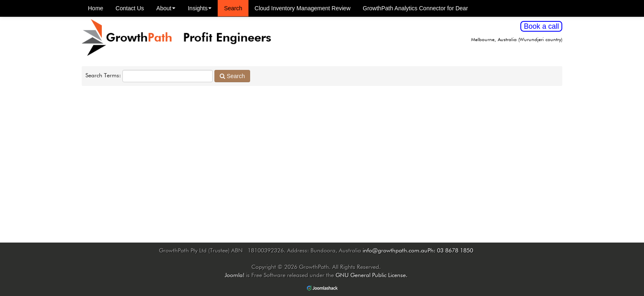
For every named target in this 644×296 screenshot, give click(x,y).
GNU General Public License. (371, 275)
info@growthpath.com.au (395, 251)
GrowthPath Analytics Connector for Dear (415, 8)
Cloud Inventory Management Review (302, 8)
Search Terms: (103, 76)
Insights (200, 8)
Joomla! (235, 275)
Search (233, 8)
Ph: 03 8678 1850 (450, 251)
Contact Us (130, 8)
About (166, 8)
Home (95, 8)
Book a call (541, 26)
